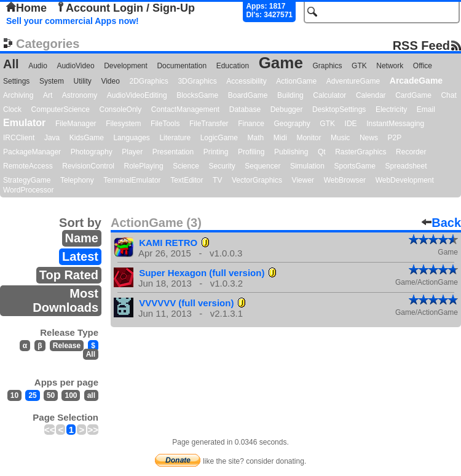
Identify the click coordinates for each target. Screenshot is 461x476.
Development (126, 66)
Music (340, 138)
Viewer (303, 180)
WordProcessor (28, 190)
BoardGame (248, 95)
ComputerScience (61, 109)
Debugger (287, 109)
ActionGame (296, 81)
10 (14, 395)
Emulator (24, 123)
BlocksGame (197, 95)
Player (132, 152)
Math (256, 138)
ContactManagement (185, 109)
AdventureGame (353, 81)
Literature (175, 138)
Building (290, 95)
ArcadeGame (416, 81)
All (11, 64)
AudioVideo (75, 66)
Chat (448, 95)
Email (426, 109)
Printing (216, 152)
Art (48, 95)
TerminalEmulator (132, 180)
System (52, 81)
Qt (322, 152)
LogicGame (219, 138)
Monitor (309, 138)
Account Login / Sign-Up (125, 8)
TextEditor (187, 180)
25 (32, 395)
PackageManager (32, 152)
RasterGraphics (361, 152)
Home (26, 8)
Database (245, 109)
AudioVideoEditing (137, 95)
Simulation (307, 166)
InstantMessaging (395, 124)
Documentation (182, 66)
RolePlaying (144, 166)
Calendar (371, 95)
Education (233, 66)
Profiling (251, 152)
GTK (359, 66)
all (91, 395)
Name (82, 238)
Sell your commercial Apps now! (73, 21)
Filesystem (123, 124)
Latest (80, 256)
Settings (16, 81)
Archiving (18, 95)
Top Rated (69, 275)
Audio (38, 66)
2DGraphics (148, 81)
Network (390, 66)
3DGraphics (197, 81)
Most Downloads (65, 300)
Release (67, 346)
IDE (351, 124)
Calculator (329, 95)
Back (441, 223)
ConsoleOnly (121, 109)
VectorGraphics (257, 180)
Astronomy (80, 95)
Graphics (327, 66)
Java (52, 138)
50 (51, 395)
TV (217, 180)
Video (110, 81)
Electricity (391, 109)
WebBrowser (345, 180)
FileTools (165, 124)
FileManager (76, 124)
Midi (280, 138)
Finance (251, 124)
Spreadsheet (406, 166)
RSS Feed (421, 45)
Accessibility (246, 81)
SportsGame (355, 166)
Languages (131, 138)
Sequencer (262, 166)
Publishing (291, 152)
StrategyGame (27, 180)
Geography (292, 124)
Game (281, 63)
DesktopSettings (339, 109)
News (369, 138)
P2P (394, 138)
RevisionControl (88, 166)
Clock (12, 109)
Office (423, 66)
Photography (92, 152)
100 (71, 395)
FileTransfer (209, 124)
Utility (83, 81)
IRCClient (19, 138)
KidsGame (87, 138)
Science (186, 166)
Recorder (411, 152)
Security (222, 166)
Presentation (173, 152)
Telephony (77, 180)
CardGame (413, 95)
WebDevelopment (405, 180)
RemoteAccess (28, 166)
